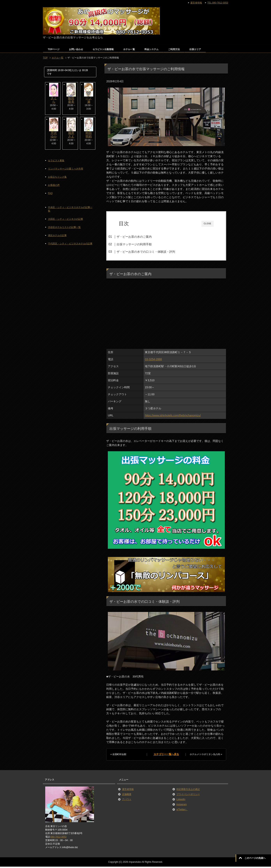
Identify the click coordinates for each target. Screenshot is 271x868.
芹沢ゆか (54, 135)
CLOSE (208, 224)
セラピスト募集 (56, 160)
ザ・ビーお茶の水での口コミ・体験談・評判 (153, 252)
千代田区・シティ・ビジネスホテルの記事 (70, 244)
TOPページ (54, 49)
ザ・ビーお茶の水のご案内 (141, 237)
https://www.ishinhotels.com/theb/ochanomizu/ (173, 417)
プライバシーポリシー (188, 796)
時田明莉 (89, 135)
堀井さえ (71, 135)
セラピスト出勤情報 (103, 49)
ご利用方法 (174, 49)
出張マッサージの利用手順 (141, 244)
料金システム (151, 49)
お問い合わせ (76, 49)
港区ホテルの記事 (57, 235)
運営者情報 (128, 791)
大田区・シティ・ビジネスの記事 (66, 219)
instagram (182, 806)
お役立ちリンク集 (57, 177)
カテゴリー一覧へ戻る (166, 756)
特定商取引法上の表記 (188, 791)
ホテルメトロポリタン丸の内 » (206, 756)
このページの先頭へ (255, 858)
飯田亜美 (71, 100)
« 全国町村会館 (118, 756)
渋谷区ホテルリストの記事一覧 (64, 227)
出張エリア (195, 49)
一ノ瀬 (89, 100)
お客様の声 (54, 185)
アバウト (127, 801)
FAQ (50, 193)
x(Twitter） (182, 811)
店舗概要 (127, 796)
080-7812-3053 (58, 838)
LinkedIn (181, 801)
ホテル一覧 (129, 49)
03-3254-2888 (153, 361)
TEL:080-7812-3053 (218, 3)
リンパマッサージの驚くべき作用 (66, 169)
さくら (54, 100)
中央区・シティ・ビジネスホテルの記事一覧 (70, 209)
